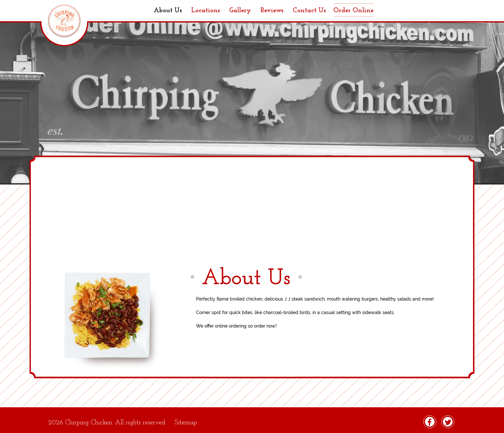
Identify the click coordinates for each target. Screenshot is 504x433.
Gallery (243, 10)
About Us (171, 10)
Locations (209, 10)
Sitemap (186, 423)
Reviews (275, 10)
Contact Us (311, 10)
